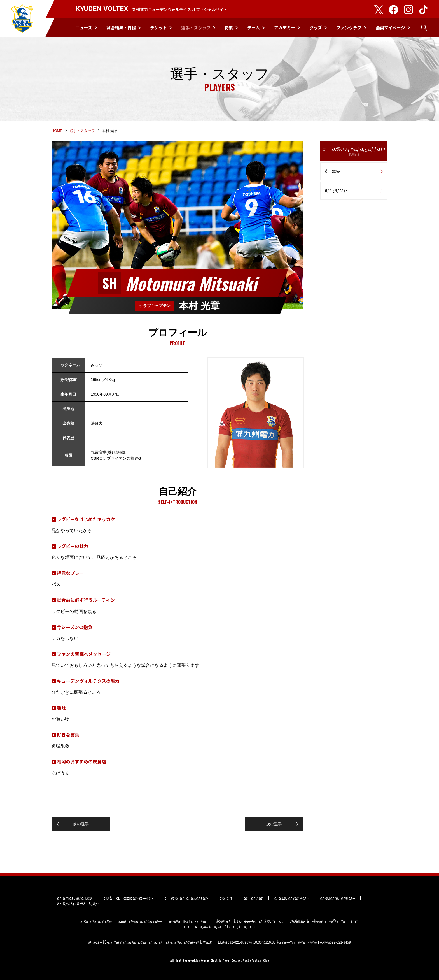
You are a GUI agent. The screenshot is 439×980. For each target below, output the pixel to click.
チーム (254, 28)
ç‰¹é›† (226, 898)
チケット (158, 28)
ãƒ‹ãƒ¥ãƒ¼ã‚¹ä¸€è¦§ (75, 898)
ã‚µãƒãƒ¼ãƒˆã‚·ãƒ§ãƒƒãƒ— (140, 921)
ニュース (84, 28)
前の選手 (81, 824)
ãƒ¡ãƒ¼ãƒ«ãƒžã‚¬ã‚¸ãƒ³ (78, 904)
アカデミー (285, 28)
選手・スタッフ (196, 28)
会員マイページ (390, 28)
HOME (57, 131)
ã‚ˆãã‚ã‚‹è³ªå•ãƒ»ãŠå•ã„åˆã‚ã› (219, 927)
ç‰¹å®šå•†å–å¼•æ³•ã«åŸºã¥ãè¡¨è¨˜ (324, 921)
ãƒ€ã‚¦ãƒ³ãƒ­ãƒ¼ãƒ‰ (96, 921)
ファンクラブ (349, 28)
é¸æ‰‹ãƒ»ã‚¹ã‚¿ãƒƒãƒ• (354, 151)
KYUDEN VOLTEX (22, 18)
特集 (229, 28)
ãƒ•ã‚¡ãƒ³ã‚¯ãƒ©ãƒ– (337, 898)
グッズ (316, 28)
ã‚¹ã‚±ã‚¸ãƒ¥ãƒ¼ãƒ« (292, 898)
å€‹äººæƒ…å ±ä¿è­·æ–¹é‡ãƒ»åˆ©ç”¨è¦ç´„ (250, 921)
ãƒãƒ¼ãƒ (253, 898)
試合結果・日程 (121, 28)
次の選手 (274, 824)
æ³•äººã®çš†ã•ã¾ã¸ (189, 921)
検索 (424, 28)
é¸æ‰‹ (333, 171)
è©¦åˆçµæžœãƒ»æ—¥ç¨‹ (129, 898)
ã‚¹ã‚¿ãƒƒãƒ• (336, 191)
